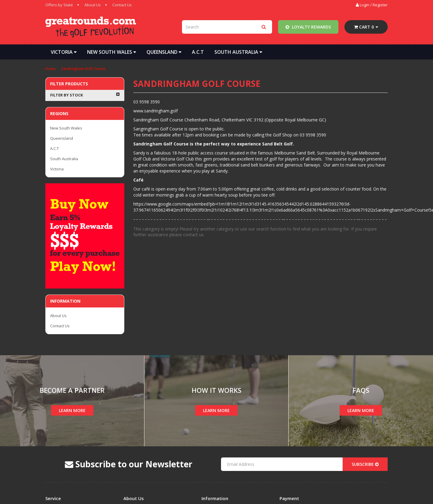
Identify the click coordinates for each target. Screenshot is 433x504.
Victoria (64, 52)
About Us (93, 5)
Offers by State (59, 5)
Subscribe (365, 464)
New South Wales (112, 52)
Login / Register (372, 5)
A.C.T (198, 52)
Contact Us (122, 5)
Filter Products (69, 84)
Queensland (164, 52)
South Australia (238, 52)
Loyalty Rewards (308, 27)
